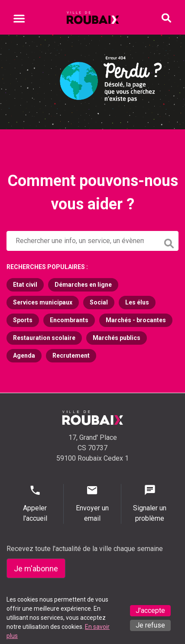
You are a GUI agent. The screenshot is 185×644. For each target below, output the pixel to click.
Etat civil (25, 285)
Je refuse (150, 625)
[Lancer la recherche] (170, 241)
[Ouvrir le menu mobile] (19, 20)
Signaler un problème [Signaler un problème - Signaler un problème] (150, 503)
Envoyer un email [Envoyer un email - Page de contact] (92, 503)
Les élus (137, 302)
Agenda (24, 356)
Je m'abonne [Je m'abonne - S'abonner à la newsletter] (36, 569)
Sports (23, 320)
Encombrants (69, 320)
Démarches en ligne (83, 285)
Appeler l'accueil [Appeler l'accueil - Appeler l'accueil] (35, 503)
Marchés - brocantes (136, 320)
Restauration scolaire (44, 338)
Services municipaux (43, 302)
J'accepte (150, 610)
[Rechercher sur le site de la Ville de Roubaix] (83, 241)
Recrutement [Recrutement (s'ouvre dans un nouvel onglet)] (71, 356)
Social (99, 302)
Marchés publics (117, 338)
